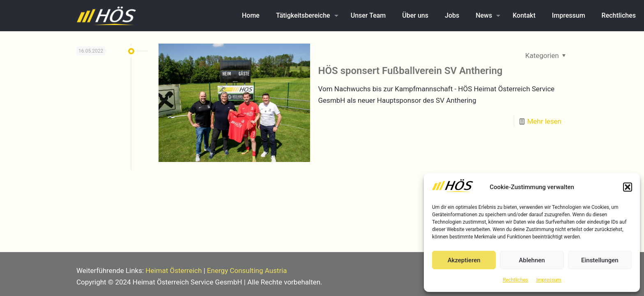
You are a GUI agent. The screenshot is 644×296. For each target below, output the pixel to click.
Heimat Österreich (174, 271)
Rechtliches (515, 280)
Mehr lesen (544, 121)
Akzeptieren (464, 260)
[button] (628, 187)
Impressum (549, 280)
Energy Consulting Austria (247, 271)
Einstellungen (600, 260)
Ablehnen (532, 260)
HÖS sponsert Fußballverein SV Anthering (411, 71)
